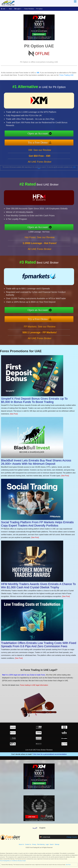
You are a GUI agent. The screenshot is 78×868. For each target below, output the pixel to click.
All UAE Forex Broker (40, 162)
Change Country (72, 837)
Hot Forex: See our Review (40, 237)
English (18, 9)
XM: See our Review (40, 150)
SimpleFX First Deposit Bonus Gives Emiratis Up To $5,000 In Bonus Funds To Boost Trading (34, 400)
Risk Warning (41, 844)
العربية (35, 828)
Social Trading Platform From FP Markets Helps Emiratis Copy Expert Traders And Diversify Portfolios (37, 524)
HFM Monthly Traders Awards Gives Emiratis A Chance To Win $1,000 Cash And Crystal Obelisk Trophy (38, 586)
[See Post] (14, 414)
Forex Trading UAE (67, 75)
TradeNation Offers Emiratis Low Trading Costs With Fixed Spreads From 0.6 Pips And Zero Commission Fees (39, 645)
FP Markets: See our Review (40, 327)
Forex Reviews (29, 9)
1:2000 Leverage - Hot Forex (39, 232)
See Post (68, 865)
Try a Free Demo (38, 142)
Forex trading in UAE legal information (34, 685)
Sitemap (57, 844)
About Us (21, 844)
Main (10, 9)
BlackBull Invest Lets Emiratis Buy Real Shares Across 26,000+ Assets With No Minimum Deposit (36, 462)
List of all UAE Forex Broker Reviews (39, 750)
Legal (47, 844)
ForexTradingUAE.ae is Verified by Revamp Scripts (13, 861)
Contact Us (28, 844)
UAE (4, 9)
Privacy (34, 844)
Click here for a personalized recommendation (50, 754)
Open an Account (38, 133)
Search (52, 844)
